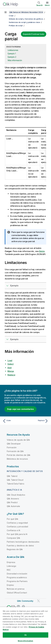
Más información (15, 60)
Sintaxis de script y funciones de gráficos (26, 19)
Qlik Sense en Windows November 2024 (26, 12)
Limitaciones (13, 50)
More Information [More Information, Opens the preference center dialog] (25, 641)
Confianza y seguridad (17, 523)
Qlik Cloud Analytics (16, 495)
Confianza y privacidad (17, 527)
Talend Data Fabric (16, 484)
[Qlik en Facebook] (24, 606)
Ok (25, 635)
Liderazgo (11, 566)
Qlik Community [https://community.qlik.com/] (25, 601)
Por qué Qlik (13, 519)
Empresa (11, 562)
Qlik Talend (12, 476)
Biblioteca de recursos (17, 459)
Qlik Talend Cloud (15, 480)
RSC (9, 570)
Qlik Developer (14, 444)
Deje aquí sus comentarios (20, 409)
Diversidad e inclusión (17, 574)
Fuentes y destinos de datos (20, 546)
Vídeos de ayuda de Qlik (18, 440)
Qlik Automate (13, 506)
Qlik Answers (13, 499)
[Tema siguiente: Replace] (37, 421)
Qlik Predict (12, 502)
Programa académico (17, 577)
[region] (26, 625)
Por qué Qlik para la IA (17, 534)
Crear (11, 16)
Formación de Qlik (15, 451)
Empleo (10, 585)
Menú (47, 5)
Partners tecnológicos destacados (23, 542)
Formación (12, 447)
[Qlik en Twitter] (38, 601)
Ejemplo (14, 286)
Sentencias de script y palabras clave (24, 22)
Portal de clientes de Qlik (19, 455)
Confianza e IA (13, 530)
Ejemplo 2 (12, 57)
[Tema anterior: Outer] (14, 421)
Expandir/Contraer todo (34, 34)
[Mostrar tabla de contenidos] (5, 12)
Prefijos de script (16, 26)
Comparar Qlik (13, 538)
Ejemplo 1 (12, 54)
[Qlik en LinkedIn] (18, 606)
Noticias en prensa (16, 589)
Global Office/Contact (17, 593)
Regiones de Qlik (15, 549)
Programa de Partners (17, 581)
